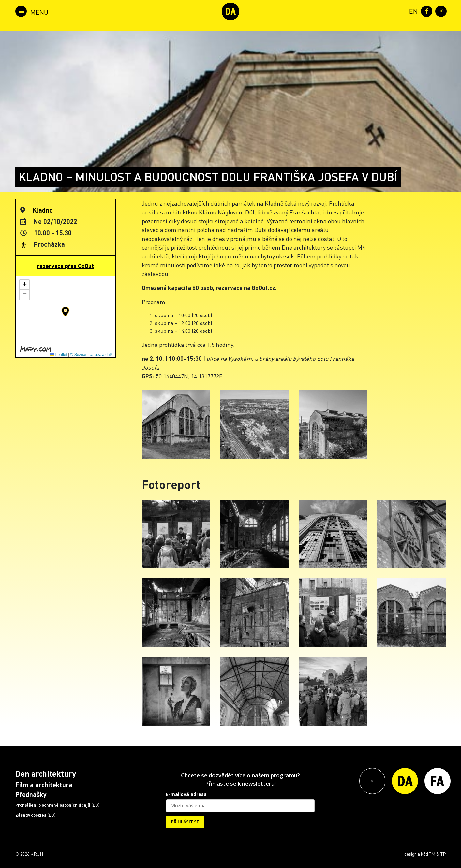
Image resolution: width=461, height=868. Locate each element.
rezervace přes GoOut (66, 266)
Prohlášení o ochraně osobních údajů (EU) (58, 805)
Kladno (43, 210)
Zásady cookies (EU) (36, 815)
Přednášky (31, 794)
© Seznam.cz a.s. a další (92, 355)
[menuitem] (412, 11)
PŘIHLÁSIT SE (185, 822)
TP (443, 854)
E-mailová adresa (186, 794)
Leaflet (59, 355)
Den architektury (46, 774)
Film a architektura (44, 785)
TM (432, 854)
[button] (65, 312)
